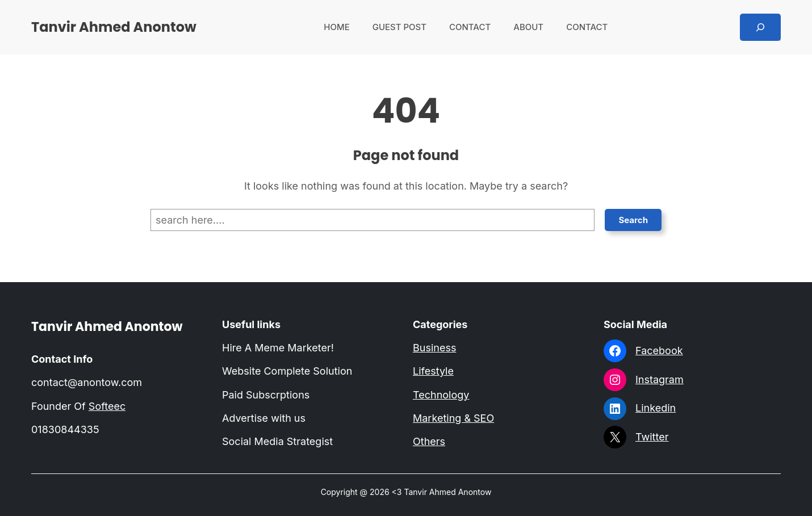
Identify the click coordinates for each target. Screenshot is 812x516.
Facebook (659, 351)
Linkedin (656, 408)
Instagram (660, 379)
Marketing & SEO (453, 418)
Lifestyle (433, 371)
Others (429, 441)
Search (633, 220)
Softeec (107, 406)
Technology (441, 395)
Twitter (652, 437)
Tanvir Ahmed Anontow (114, 27)
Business (434, 348)
